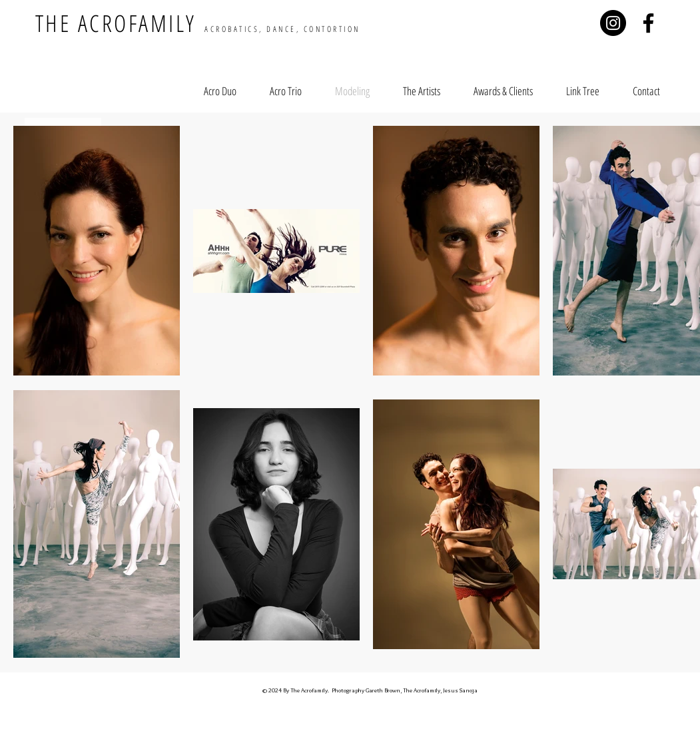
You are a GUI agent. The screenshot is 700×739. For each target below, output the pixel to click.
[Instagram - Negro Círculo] (613, 23)
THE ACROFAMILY (198, 23)
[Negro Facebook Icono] (648, 23)
